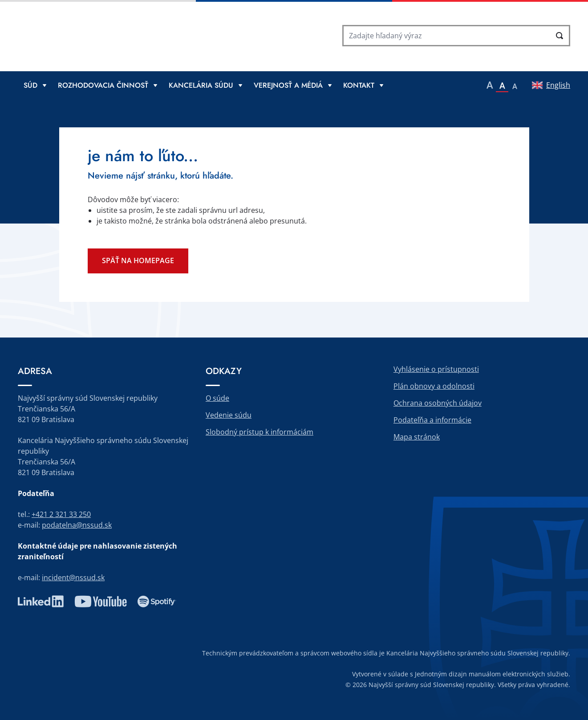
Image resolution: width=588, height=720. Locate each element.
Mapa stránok (417, 437)
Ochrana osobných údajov (438, 403)
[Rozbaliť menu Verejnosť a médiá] (293, 85)
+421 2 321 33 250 (61, 514)
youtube (101, 602)
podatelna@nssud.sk (77, 525)
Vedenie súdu (229, 415)
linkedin (41, 602)
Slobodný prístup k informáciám (260, 432)
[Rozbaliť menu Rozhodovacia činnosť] (107, 85)
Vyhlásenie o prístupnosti (436, 369)
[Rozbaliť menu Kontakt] (363, 85)
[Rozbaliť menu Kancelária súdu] (205, 85)
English (558, 85)
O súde (217, 398)
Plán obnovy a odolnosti (434, 386)
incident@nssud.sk (73, 578)
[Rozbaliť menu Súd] (35, 85)
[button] (490, 85)
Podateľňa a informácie (432, 420)
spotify (157, 602)
